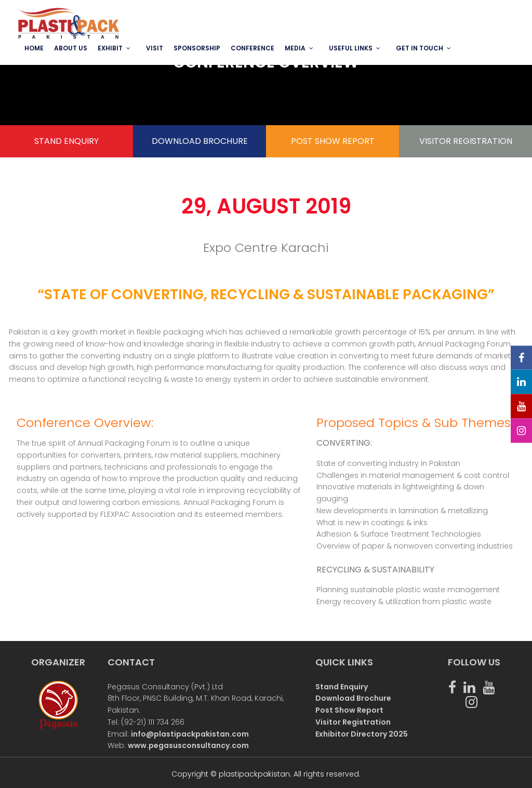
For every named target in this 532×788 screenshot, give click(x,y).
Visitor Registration (353, 722)
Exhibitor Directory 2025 (362, 734)
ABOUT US (71, 48)
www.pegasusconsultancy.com (188, 745)
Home (34, 48)
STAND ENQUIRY (66, 141)
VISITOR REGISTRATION (466, 141)
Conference (252, 48)
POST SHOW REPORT (333, 141)
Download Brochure (353, 698)
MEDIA (295, 48)
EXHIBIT (110, 48)
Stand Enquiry (342, 687)
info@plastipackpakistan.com (190, 734)
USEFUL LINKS (351, 48)
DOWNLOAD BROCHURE (200, 141)
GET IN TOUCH (420, 48)
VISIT (155, 48)
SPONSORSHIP (197, 48)
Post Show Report (349, 710)
